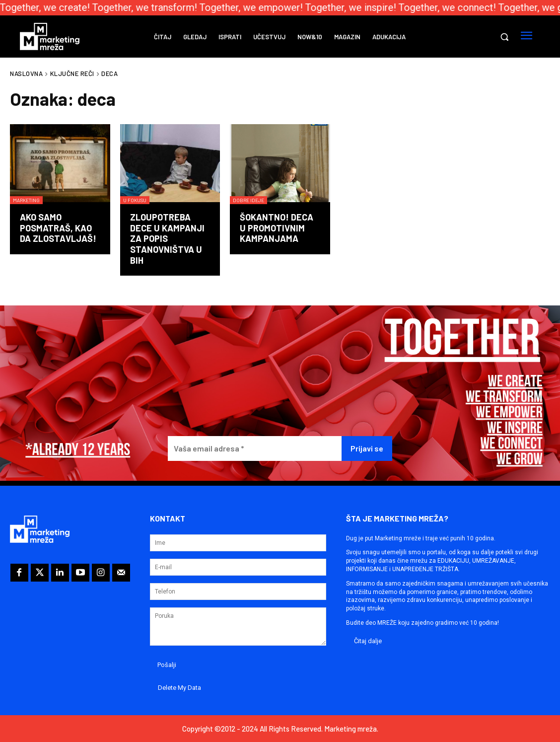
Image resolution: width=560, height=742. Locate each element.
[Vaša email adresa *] (254, 449)
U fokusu (135, 200)
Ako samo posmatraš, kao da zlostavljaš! (58, 228)
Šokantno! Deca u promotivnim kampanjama (277, 228)
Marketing (26, 200)
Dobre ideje (248, 200)
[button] (504, 37)
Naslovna (26, 74)
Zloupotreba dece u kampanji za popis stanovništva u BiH (167, 238)
